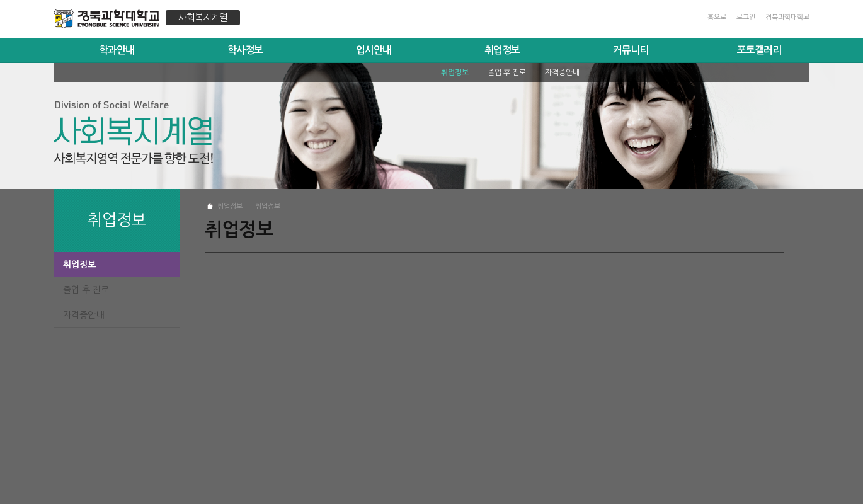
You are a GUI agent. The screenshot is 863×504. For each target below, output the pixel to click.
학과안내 (117, 50)
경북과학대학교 (787, 17)
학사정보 (245, 50)
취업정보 (502, 50)
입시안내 (374, 50)
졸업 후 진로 (86, 290)
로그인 (746, 17)
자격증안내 (83, 315)
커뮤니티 (631, 50)
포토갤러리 (759, 50)
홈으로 (717, 17)
